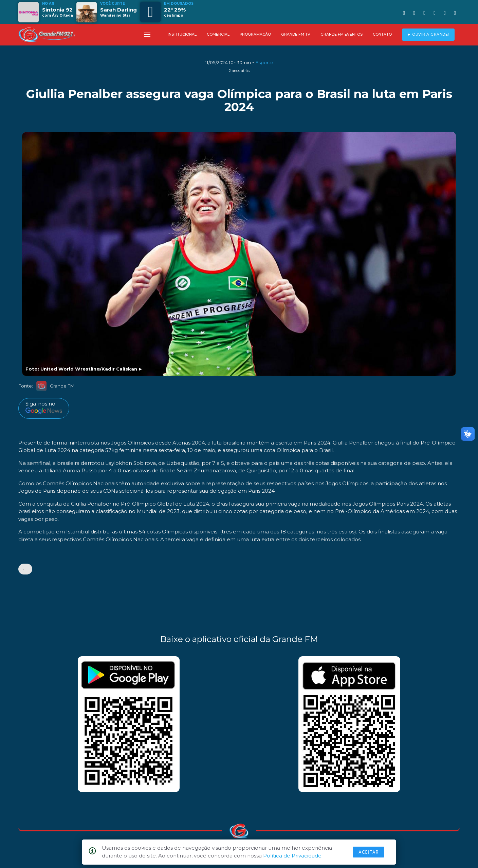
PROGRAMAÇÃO (255, 34)
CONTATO (382, 34)
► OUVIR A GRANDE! (428, 34)
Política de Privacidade (292, 856)
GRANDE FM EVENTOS (342, 34)
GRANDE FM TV (296, 34)
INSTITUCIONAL (182, 34)
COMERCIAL (218, 34)
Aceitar (369, 852)
